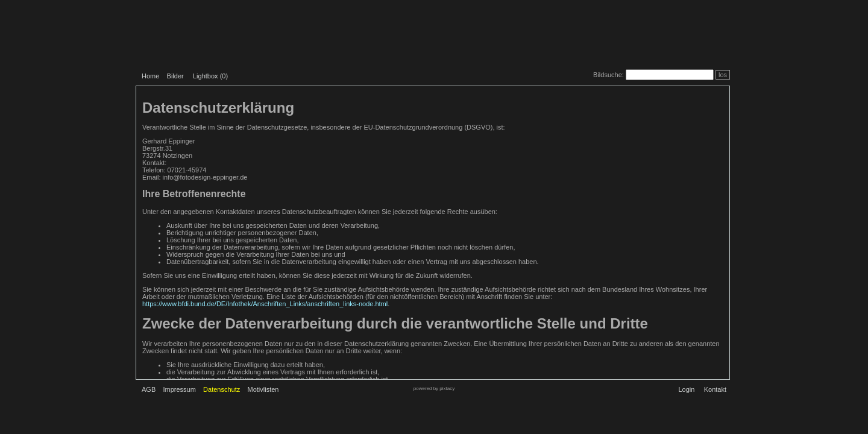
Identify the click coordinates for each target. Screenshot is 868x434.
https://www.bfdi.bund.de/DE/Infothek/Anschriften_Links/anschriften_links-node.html (265, 304)
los (723, 75)
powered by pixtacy (434, 388)
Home (150, 76)
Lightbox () (210, 76)
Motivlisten (263, 389)
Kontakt (715, 389)
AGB (149, 389)
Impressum (179, 389)
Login (686, 389)
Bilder (175, 76)
